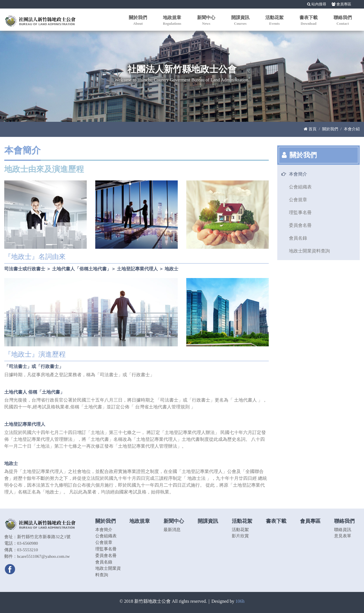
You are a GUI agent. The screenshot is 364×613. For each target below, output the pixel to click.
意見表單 (343, 536)
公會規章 (298, 200)
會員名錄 (298, 238)
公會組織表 (300, 187)
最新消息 (172, 529)
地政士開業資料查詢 (309, 251)
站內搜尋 (317, 4)
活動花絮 (240, 529)
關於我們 (330, 129)
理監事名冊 (300, 212)
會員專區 (341, 4)
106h (240, 601)
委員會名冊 (300, 225)
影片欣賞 (240, 536)
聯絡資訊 (343, 529)
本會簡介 (298, 174)
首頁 (310, 129)
